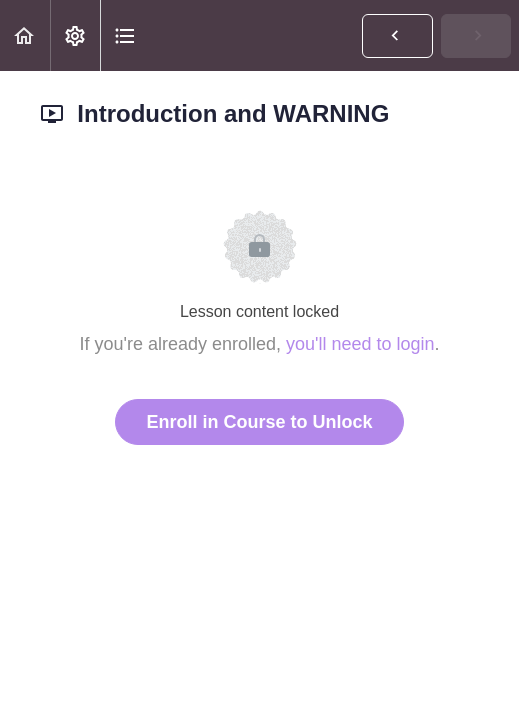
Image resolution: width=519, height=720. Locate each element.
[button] (25, 35)
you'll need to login (360, 344)
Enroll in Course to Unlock (259, 422)
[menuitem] (75, 35)
